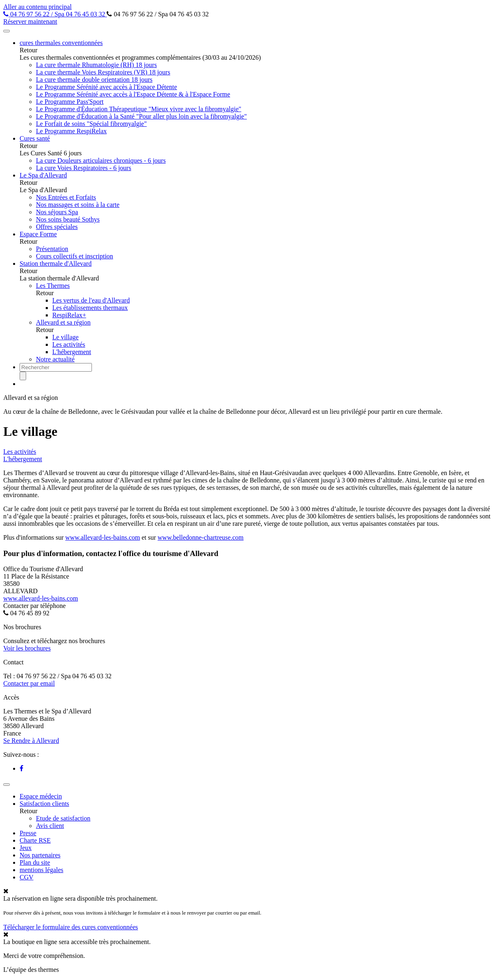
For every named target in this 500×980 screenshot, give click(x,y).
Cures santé (35, 138)
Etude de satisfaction (63, 818)
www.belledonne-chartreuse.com (201, 537)
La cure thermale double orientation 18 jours (94, 80)
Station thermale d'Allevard (56, 264)
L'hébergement (72, 352)
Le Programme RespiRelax (71, 131)
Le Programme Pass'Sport (70, 102)
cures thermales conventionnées (61, 43)
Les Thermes (53, 286)
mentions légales (41, 870)
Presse (28, 833)
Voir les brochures (27, 648)
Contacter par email (29, 683)
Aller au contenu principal (38, 7)
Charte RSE (35, 840)
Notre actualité (55, 359)
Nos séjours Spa (57, 212)
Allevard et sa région (63, 322)
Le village (65, 337)
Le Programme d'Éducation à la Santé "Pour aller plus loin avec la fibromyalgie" (141, 116)
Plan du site (35, 862)
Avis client (50, 826)
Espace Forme (38, 234)
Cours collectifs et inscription (75, 256)
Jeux (26, 848)
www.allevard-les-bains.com (103, 537)
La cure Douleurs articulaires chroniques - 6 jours (101, 160)
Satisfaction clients (44, 804)
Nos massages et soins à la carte (78, 205)
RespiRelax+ (69, 315)
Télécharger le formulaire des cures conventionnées (71, 927)
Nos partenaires (40, 855)
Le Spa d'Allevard (43, 175)
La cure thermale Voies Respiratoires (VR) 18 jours (103, 72)
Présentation (52, 249)
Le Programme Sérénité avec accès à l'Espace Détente (106, 87)
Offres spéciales (57, 227)
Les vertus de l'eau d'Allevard (91, 300)
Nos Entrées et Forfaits (66, 197)
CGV (27, 877)
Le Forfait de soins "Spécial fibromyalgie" (91, 124)
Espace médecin (41, 796)
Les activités (69, 344)
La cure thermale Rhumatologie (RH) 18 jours (96, 65)
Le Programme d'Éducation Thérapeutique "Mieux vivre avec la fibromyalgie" (139, 109)
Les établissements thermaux (90, 308)
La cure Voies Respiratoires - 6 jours (84, 168)
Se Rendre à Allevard (31, 741)
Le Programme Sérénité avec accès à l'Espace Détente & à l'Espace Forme (133, 94)
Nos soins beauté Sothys (68, 219)
